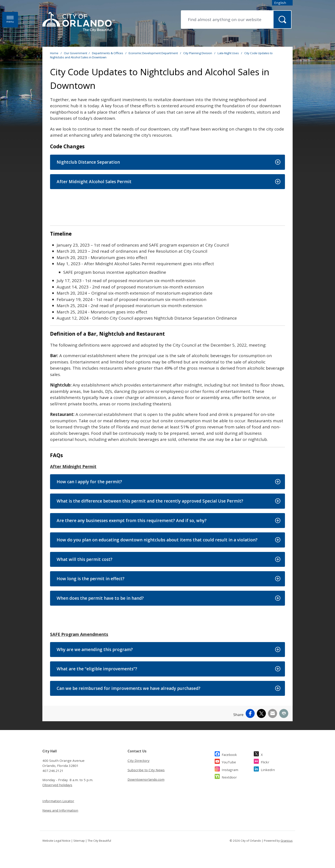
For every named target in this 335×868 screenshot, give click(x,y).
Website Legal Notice (56, 841)
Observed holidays (57, 785)
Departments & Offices (108, 53)
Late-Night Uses (229, 53)
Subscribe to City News (146, 770)
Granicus (287, 841)
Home (54, 53)
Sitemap (79, 841)
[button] (167, 162)
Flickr (265, 762)
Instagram (230, 769)
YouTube (229, 762)
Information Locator (58, 801)
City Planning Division (198, 53)
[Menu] (10, 20)
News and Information (60, 810)
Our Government (76, 53)
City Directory (139, 761)
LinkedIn (268, 769)
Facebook (229, 754)
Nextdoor (229, 777)
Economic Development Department (154, 53)
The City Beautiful (99, 841)
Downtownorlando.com (146, 779)
